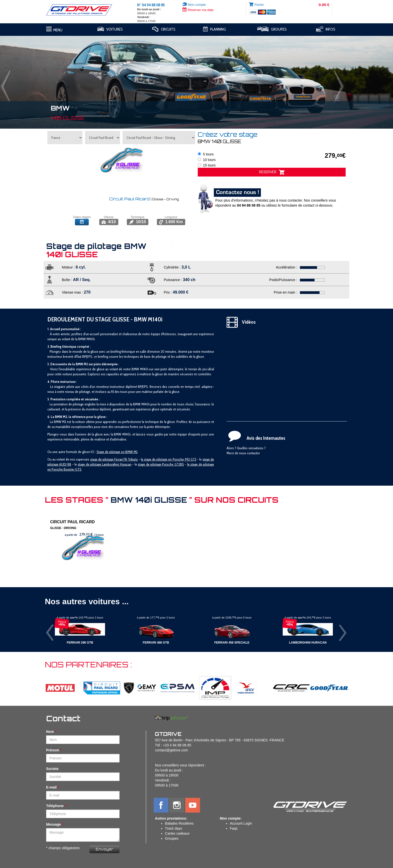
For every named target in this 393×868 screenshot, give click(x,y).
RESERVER (272, 172)
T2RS (180, 464)
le (142, 459)
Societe (52, 769)
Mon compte (194, 5)
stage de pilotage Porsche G (157, 464)
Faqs (234, 828)
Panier (259, 5)
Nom (50, 732)
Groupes (172, 838)
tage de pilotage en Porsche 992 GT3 (171, 459)
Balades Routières (179, 823)
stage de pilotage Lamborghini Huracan (105, 464)
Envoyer (105, 849)
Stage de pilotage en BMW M (116, 452)
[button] (29, 80)
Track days (173, 828)
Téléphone (55, 806)
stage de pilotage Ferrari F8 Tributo (114, 459)
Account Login (241, 823)
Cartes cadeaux (177, 833)
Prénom (53, 750)
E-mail (51, 787)
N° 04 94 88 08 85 (151, 5)
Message (54, 824)
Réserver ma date (198, 10)
